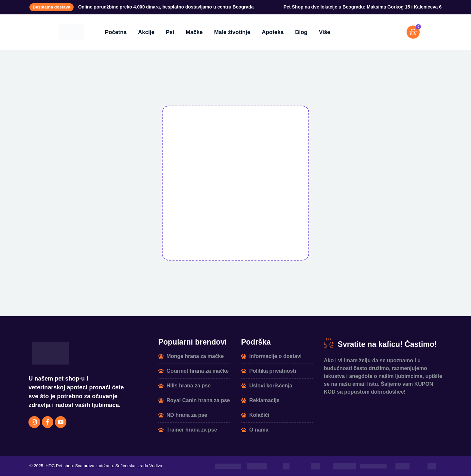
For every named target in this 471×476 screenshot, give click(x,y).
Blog (301, 32)
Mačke (194, 32)
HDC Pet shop (59, 466)
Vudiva (156, 466)
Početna (116, 32)
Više (325, 32)
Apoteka (273, 32)
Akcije (146, 32)
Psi (170, 32)
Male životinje (232, 32)
